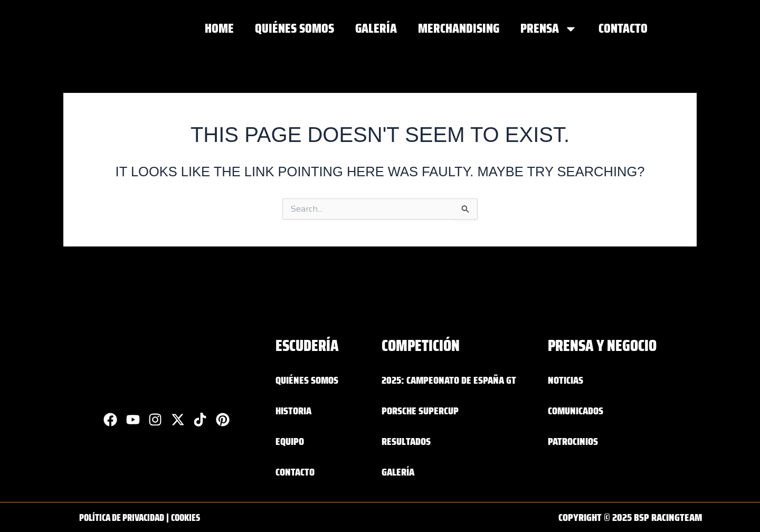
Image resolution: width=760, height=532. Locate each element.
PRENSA (549, 29)
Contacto (623, 28)
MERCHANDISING (459, 28)
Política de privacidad (126, 517)
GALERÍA (376, 28)
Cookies (197, 517)
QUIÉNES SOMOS (294, 28)
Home (219, 28)
